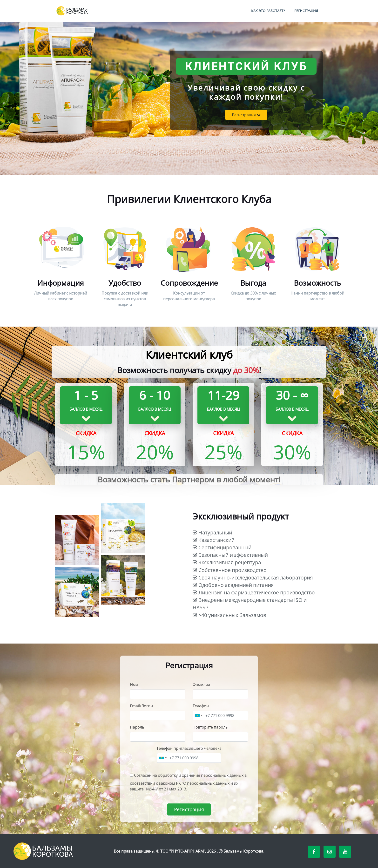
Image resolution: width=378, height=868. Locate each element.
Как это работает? (268, 11)
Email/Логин (141, 706)
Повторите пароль (210, 727)
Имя (134, 685)
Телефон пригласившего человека (189, 748)
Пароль (137, 727)
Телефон (201, 706)
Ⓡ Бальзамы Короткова (241, 851)
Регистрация (306, 11)
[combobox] (198, 716)
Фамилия (201, 685)
